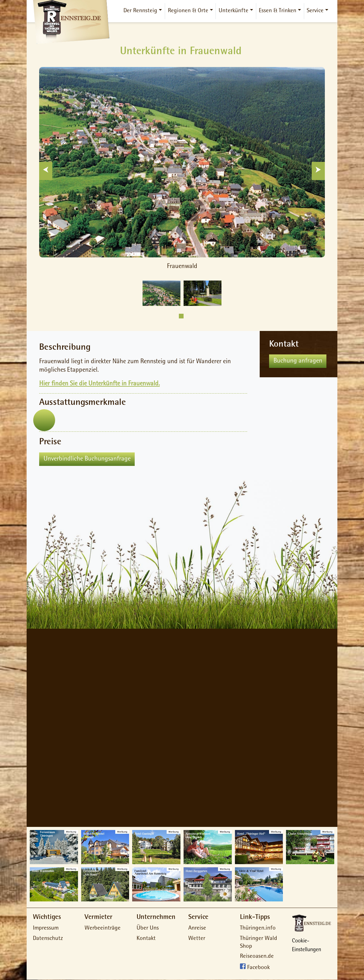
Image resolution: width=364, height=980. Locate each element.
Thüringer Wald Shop (259, 943)
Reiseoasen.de (257, 957)
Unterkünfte (234, 11)
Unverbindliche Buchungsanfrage (87, 459)
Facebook (258, 968)
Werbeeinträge (103, 928)
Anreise (197, 928)
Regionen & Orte (188, 11)
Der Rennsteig (140, 11)
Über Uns (148, 928)
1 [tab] (181, 316)
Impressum (46, 928)
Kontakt (146, 939)
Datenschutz (48, 939)
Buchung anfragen (298, 361)
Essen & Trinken (278, 11)
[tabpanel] (161, 293)
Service (315, 11)
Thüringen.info (258, 928)
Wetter (197, 939)
